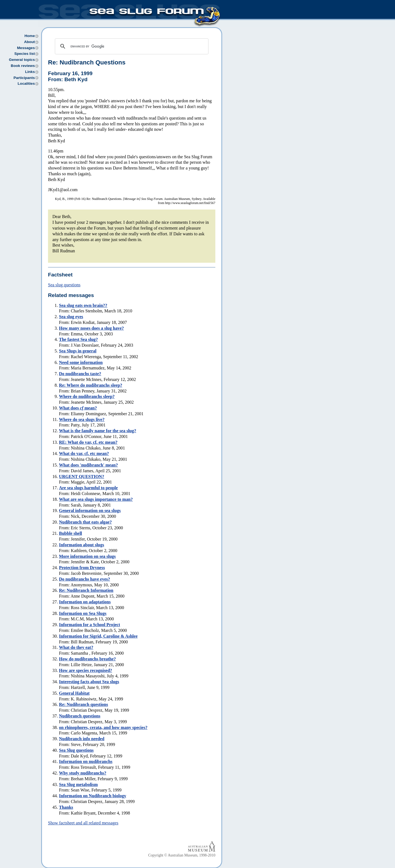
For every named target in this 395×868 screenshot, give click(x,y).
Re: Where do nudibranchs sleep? (91, 385)
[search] (131, 46)
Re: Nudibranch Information (86, 590)
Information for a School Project (89, 625)
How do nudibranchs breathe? (87, 659)
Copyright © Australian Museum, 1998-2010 (182, 855)
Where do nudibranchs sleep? (87, 396)
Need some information (81, 362)
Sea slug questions (64, 285)
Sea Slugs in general (78, 351)
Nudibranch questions (80, 716)
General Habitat (74, 693)
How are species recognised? (86, 670)
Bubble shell (70, 533)
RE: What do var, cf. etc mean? (88, 442)
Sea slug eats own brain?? (83, 305)
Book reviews (23, 66)
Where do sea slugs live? (82, 419)
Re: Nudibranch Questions (87, 62)
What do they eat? (76, 647)
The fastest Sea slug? (78, 339)
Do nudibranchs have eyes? (84, 579)
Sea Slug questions (76, 750)
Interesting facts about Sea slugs (89, 682)
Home (30, 36)
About (29, 42)
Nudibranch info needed (82, 739)
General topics (22, 60)
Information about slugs (81, 545)
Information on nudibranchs (86, 761)
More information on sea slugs (87, 556)
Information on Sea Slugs (83, 613)
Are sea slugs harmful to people (88, 488)
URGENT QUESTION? (82, 477)
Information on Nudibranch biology (93, 796)
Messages (26, 48)
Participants (24, 78)
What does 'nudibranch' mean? (88, 465)
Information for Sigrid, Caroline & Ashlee (98, 636)
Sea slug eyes (71, 317)
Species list (25, 54)
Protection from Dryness (82, 568)
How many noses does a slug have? (91, 328)
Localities (26, 84)
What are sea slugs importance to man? (96, 499)
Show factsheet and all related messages (83, 823)
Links (30, 72)
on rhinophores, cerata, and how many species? (103, 727)
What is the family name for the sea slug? (98, 431)
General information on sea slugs (90, 511)
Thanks (66, 807)
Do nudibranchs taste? (80, 374)
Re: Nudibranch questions (84, 704)
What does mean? (78, 408)
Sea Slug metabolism (78, 784)
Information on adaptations (85, 602)
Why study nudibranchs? (83, 773)
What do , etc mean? (84, 453)
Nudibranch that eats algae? (85, 522)
